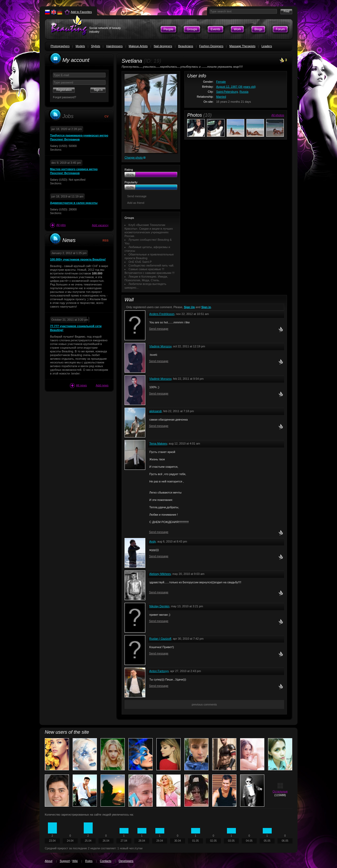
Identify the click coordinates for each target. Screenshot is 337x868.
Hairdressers (114, 46)
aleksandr (155, 411)
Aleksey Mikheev (160, 574)
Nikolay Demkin (159, 606)
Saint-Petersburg (227, 92)
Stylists (96, 46)
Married (221, 97)
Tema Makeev (158, 443)
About (49, 861)
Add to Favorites (81, 12)
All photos (278, 115)
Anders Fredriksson (162, 314)
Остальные (280, 791)
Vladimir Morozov (160, 346)
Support (65, 861)
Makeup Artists (138, 46)
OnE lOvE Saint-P (140, 262)
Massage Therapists (242, 46)
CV (106, 116)
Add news (102, 385)
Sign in (206, 307)
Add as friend (136, 203)
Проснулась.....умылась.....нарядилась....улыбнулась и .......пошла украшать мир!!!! (182, 67)
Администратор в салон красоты (74, 203)
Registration (64, 90)
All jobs (58, 225)
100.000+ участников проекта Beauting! (78, 259)
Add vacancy (100, 225)
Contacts (105, 861)
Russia (244, 92)
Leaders (267, 46)
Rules (89, 861)
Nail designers (163, 46)
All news (78, 386)
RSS (105, 240)
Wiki (75, 861)
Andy (152, 541)
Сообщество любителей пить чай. (151, 265)
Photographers (60, 46)
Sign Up (189, 307)
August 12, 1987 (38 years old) (236, 87)
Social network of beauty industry (105, 30)
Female (221, 82)
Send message (137, 196)
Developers (126, 861)
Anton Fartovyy (159, 671)
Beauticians (186, 46)
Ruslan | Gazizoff (160, 639)
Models (80, 46)
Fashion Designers (211, 46)
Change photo (134, 157)
